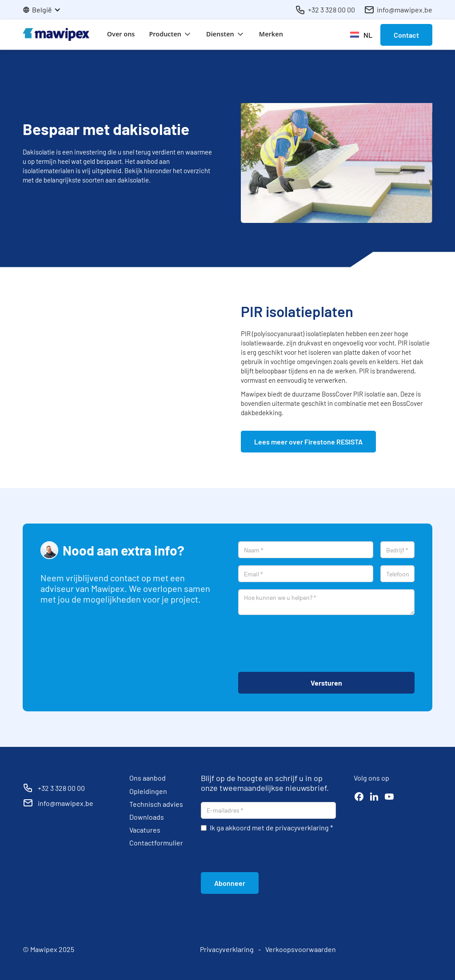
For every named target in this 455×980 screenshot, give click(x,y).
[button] (46, 10)
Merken (271, 34)
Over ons (121, 34)
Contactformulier (156, 843)
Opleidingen (148, 791)
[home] (56, 34)
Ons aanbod (148, 778)
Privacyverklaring (227, 949)
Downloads (147, 817)
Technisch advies (156, 804)
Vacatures (145, 830)
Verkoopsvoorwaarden (301, 949)
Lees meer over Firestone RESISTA (308, 442)
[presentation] (306, 644)
